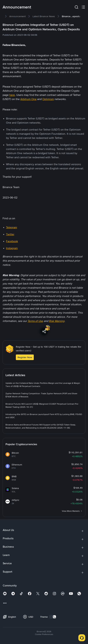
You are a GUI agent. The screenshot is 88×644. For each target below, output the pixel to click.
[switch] (53, 617)
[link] (17, 16)
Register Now (25, 357)
